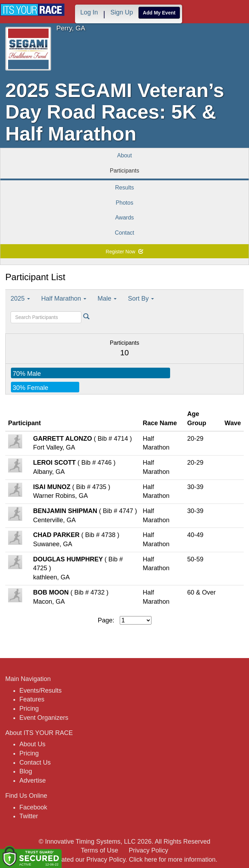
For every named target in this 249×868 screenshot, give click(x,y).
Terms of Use (99, 850)
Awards (124, 218)
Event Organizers (44, 718)
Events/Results (41, 691)
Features (32, 699)
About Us (32, 744)
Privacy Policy (149, 850)
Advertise (33, 780)
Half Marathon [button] (64, 299)
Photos (125, 203)
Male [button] (107, 299)
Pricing (29, 709)
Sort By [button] (141, 299)
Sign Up (122, 12)
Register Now (124, 252)
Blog (26, 771)
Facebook (33, 807)
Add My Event (159, 13)
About (125, 155)
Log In (89, 12)
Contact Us (35, 762)
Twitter (29, 816)
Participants (125, 171)
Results (124, 188)
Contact (124, 233)
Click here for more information (172, 860)
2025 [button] (20, 299)
